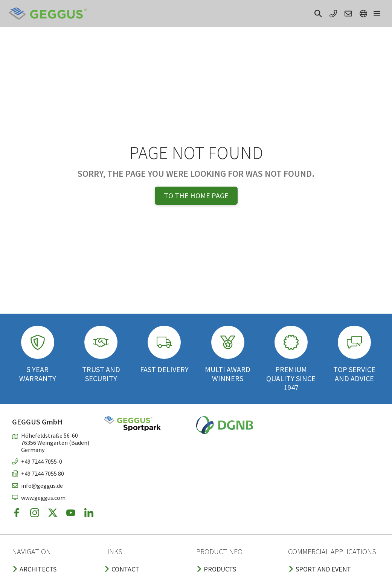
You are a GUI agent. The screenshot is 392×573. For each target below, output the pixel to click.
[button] (318, 14)
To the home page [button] (196, 195)
